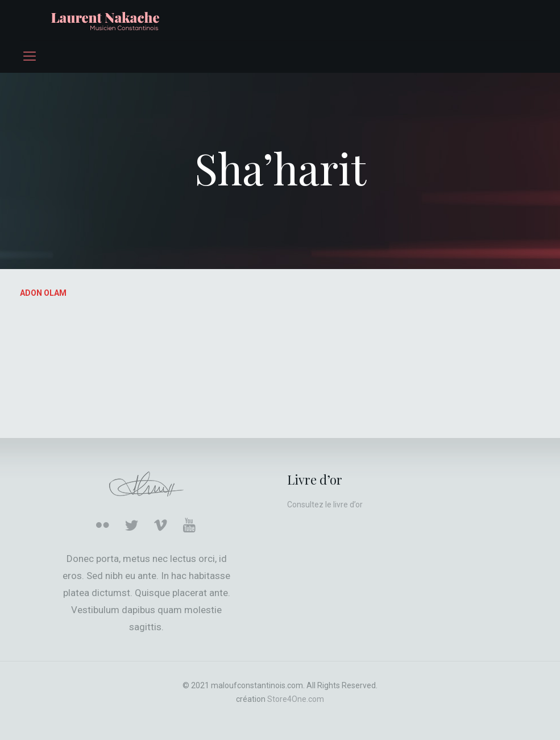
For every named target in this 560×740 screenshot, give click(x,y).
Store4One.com (296, 699)
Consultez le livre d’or (325, 505)
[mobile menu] (30, 56)
